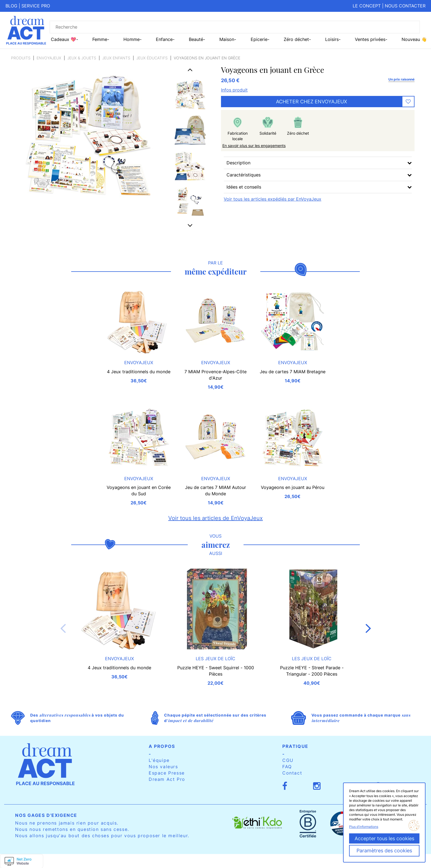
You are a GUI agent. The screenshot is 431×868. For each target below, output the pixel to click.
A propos (162, 746)
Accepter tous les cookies (384, 838)
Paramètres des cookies (384, 851)
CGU (288, 760)
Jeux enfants (116, 58)
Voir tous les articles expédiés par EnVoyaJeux (273, 199)
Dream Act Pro (167, 779)
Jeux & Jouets (82, 58)
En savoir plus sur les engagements (254, 146)
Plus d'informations (364, 827)
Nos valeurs (163, 767)
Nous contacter (405, 6)
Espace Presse (167, 773)
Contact (292, 773)
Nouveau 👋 (414, 39)
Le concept (367, 6)
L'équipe (159, 760)
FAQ (287, 767)
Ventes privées (370, 39)
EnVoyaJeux (49, 58)
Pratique (295, 746)
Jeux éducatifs (152, 58)
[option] (190, 94)
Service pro (36, 6)
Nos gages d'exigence (46, 815)
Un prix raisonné (401, 79)
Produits (21, 58)
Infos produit (234, 90)
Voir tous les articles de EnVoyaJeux (215, 518)
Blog (11, 6)
